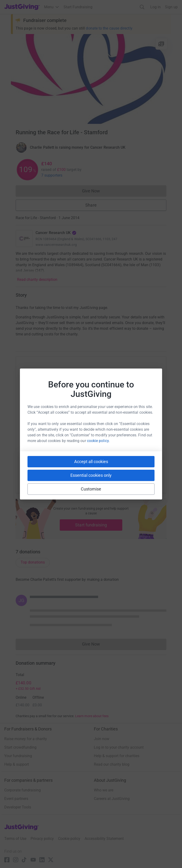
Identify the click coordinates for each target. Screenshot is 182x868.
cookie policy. (98, 441)
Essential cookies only (91, 475)
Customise (91, 489)
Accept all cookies (91, 462)
